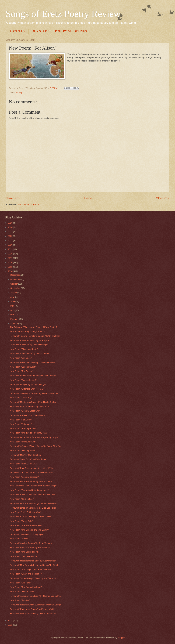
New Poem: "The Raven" (21, 371)
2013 (10, 620)
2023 (10, 232)
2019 (10, 249)
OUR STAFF (40, 31)
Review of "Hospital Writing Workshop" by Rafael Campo (36, 605)
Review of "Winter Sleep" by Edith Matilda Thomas (33, 376)
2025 (10, 223)
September (16, 288)
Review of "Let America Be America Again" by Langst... (35, 437)
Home (88, 198)
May (13, 306)
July (12, 297)
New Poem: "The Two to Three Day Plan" (29, 433)
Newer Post (13, 198)
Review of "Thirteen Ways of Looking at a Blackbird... (34, 578)
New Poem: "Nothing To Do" (23, 450)
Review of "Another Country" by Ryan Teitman (31, 543)
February (15, 319)
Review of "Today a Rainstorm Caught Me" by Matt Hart (35, 336)
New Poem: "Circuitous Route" (24, 349)
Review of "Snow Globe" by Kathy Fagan (28, 459)
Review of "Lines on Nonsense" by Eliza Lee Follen (33, 508)
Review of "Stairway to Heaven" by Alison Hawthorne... (35, 393)
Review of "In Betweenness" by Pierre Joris (30, 407)
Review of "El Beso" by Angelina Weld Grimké (31, 517)
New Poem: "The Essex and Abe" (25, 552)
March (13, 315)
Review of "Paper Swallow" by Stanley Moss (30, 548)
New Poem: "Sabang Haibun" (23, 429)
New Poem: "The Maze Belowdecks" (26, 525)
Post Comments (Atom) (29, 204)
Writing (19, 92)
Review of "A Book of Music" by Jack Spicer (30, 340)
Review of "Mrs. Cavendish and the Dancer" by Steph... (35, 565)
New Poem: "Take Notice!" (22, 499)
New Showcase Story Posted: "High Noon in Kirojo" (33, 486)
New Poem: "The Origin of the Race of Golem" (31, 570)
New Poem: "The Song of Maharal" (26, 587)
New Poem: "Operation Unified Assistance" (29, 490)
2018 (10, 254)
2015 (10, 267)
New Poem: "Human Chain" (22, 592)
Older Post (163, 198)
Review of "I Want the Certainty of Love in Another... (33, 362)
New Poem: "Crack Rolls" (21, 521)
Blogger (121, 638)
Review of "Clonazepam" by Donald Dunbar (30, 354)
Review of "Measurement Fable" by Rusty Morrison (33, 561)
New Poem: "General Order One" (25, 411)
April (13, 310)
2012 (10, 625)
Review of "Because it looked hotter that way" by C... (34, 495)
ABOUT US (17, 31)
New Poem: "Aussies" (20, 600)
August (14, 293)
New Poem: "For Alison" (21, 420)
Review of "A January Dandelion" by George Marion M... (35, 596)
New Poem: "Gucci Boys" (21, 398)
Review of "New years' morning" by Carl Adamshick (33, 613)
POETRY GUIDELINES (71, 31)
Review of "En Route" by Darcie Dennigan (29, 345)
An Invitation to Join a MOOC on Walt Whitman (31, 472)
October (14, 284)
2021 (10, 241)
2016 (10, 262)
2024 (10, 227)
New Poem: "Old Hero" (20, 583)
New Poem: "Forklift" (19, 539)
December (15, 275)
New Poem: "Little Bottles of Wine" (26, 512)
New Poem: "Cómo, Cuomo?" (23, 380)
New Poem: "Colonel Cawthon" (24, 556)
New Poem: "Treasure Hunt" (23, 442)
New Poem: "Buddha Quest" (23, 367)
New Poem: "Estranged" (21, 424)
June (13, 301)
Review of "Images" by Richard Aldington (28, 384)
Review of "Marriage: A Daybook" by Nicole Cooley (33, 402)
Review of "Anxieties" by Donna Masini (27, 415)
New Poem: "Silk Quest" (21, 358)
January (14, 324)
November (15, 279)
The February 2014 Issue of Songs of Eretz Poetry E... (35, 327)
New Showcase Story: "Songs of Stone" (28, 331)
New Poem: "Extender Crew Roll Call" (27, 389)
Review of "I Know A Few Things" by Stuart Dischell (33, 503)
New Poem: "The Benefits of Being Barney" (30, 530)
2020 (10, 245)
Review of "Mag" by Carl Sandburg (26, 455)
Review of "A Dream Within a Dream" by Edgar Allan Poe (36, 446)
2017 (10, 258)
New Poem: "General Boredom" (24, 477)
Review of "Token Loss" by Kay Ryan (27, 534)
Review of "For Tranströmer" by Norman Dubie (31, 481)
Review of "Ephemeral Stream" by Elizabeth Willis (32, 609)
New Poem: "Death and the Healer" (26, 574)
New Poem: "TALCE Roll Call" (23, 464)
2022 (10, 236)
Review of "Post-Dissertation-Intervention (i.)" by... (32, 468)
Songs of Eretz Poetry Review (63, 14)
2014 (10, 271)
